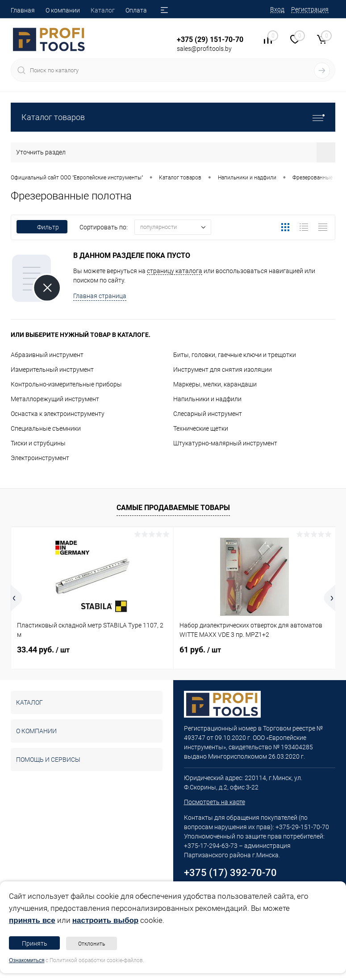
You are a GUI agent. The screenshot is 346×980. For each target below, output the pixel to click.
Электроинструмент (40, 458)
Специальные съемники (46, 428)
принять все (32, 920)
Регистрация (310, 9)
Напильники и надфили (207, 399)
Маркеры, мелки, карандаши (215, 384)
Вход (277, 9)
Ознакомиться (27, 960)
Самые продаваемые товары (173, 508)
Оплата (136, 10)
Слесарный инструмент (208, 414)
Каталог (103, 10)
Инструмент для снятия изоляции (223, 370)
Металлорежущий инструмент (55, 399)
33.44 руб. (43, 650)
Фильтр (42, 227)
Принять (35, 943)
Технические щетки (201, 428)
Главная (23, 10)
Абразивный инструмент (47, 355)
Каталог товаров (173, 117)
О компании (63, 10)
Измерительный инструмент (52, 370)
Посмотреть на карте (215, 802)
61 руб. (200, 650)
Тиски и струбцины (38, 443)
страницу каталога (175, 271)
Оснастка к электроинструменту (58, 414)
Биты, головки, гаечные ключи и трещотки (235, 355)
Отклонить (92, 944)
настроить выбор (105, 920)
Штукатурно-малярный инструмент (225, 443)
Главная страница (100, 296)
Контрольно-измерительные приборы (66, 384)
